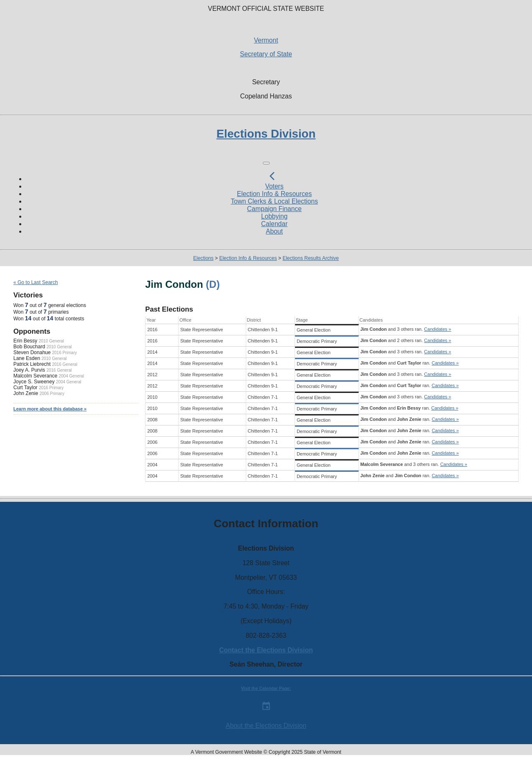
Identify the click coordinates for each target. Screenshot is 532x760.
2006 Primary (52, 394)
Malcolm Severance (35, 376)
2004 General (72, 376)
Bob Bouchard (29, 347)
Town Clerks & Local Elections (274, 201)
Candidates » (437, 329)
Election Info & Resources (274, 194)
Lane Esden (27, 358)
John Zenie (26, 393)
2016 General (65, 364)
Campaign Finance (274, 209)
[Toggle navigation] (266, 163)
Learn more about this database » (50, 409)
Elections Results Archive (311, 258)
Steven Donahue (32, 352)
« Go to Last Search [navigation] (36, 282)
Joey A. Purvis (29, 370)
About (274, 231)
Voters (274, 186)
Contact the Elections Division (266, 650)
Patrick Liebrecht (32, 364)
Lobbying (274, 216)
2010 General (52, 341)
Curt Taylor (25, 388)
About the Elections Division (266, 726)
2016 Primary (64, 353)
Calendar (274, 224)
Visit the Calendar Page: (266, 688)
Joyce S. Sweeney (34, 382)
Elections (203, 258)
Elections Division (266, 134)
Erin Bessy (25, 341)
